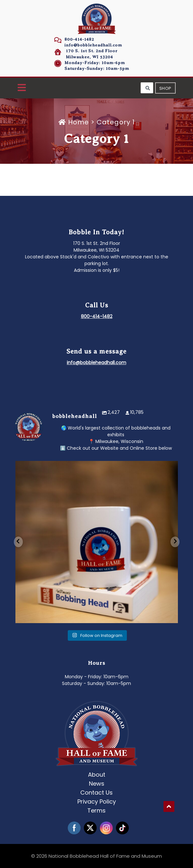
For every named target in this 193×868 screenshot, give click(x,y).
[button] (22, 88)
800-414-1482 (79, 39)
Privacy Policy (97, 801)
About (97, 775)
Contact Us (96, 793)
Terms (96, 810)
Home (75, 122)
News (97, 784)
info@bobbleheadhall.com (93, 45)
